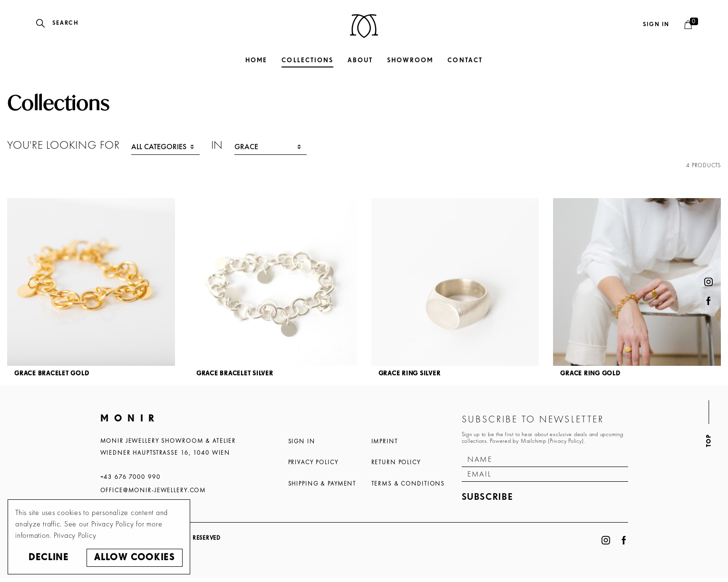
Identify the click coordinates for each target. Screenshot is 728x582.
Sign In (302, 441)
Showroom (410, 61)
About (360, 61)
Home (256, 61)
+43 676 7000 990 (131, 477)
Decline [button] (49, 558)
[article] (91, 290)
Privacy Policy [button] (75, 535)
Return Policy (396, 462)
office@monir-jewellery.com (153, 490)
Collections (307, 61)
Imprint (385, 441)
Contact (465, 61)
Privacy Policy (313, 462)
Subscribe (488, 497)
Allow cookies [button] (134, 558)
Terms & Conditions (408, 484)
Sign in (656, 24)
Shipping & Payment (322, 484)
